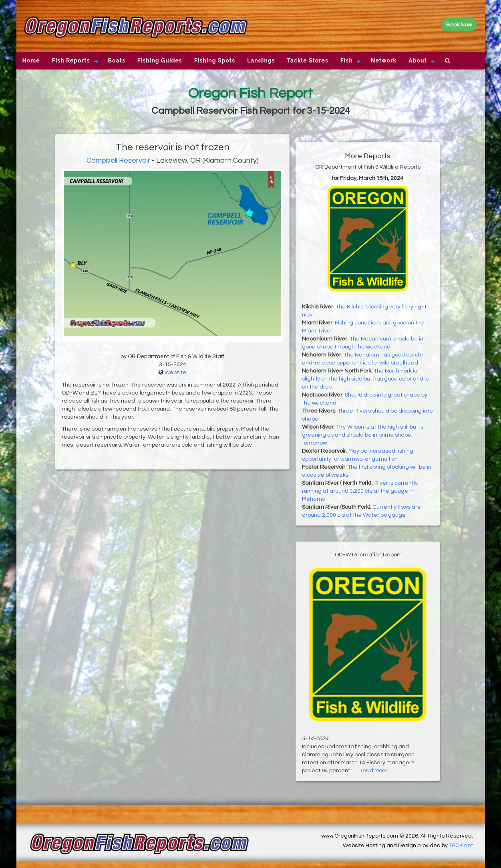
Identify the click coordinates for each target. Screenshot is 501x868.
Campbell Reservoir (118, 160)
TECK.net (461, 846)
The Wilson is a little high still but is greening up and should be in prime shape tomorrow (363, 435)
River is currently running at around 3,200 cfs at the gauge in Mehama (360, 491)
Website (175, 373)
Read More (373, 771)
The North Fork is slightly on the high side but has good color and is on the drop (365, 379)
